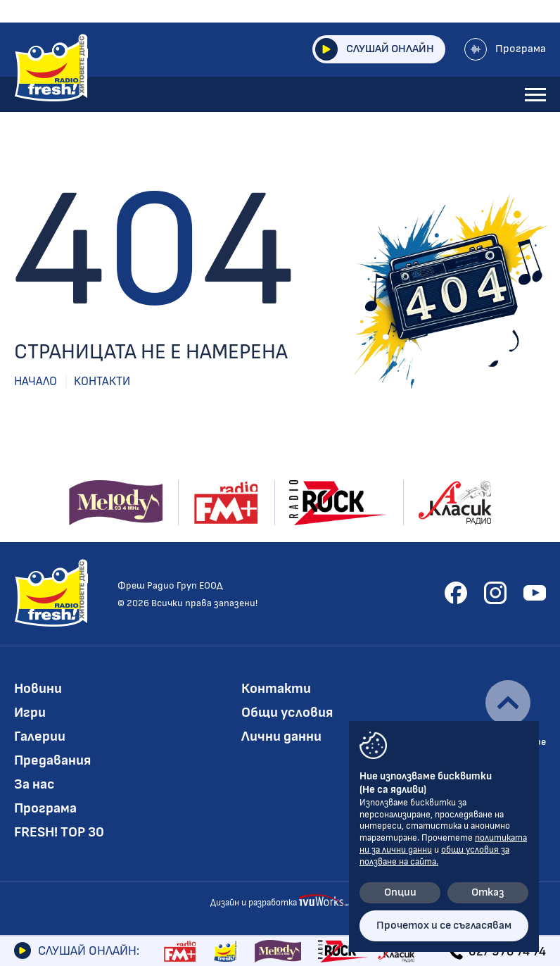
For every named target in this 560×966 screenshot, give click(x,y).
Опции (400, 892)
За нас (34, 784)
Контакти (102, 382)
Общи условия (287, 713)
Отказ (488, 892)
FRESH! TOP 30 (59, 832)
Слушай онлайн (375, 49)
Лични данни (281, 736)
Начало (36, 382)
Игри (30, 713)
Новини (38, 689)
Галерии (40, 736)
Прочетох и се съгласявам (444, 926)
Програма (505, 49)
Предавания (52, 760)
